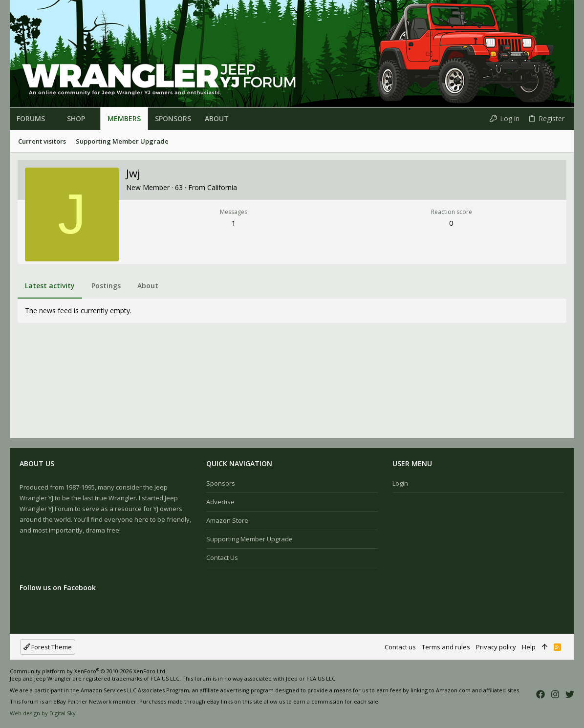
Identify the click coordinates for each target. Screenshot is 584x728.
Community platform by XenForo (88, 671)
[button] (49, 119)
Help (529, 647)
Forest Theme (48, 647)
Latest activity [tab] (50, 286)
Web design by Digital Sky (43, 713)
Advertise (220, 502)
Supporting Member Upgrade (249, 539)
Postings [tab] (106, 286)
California (222, 187)
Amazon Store (227, 520)
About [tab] (148, 286)
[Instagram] (555, 694)
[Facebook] (541, 694)
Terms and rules (446, 647)
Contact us (222, 557)
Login (400, 483)
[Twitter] (570, 694)
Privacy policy (496, 647)
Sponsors (221, 483)
